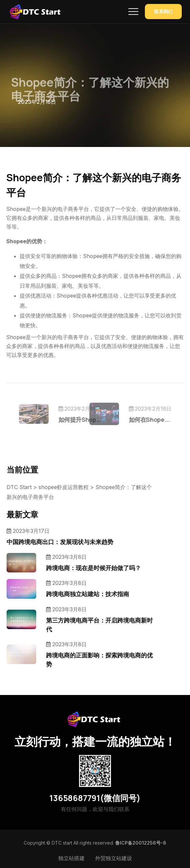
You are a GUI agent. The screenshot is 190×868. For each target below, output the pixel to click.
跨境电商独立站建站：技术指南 (88, 594)
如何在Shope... (137, 420)
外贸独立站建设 (114, 858)
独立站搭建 (71, 858)
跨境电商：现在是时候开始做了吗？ (94, 568)
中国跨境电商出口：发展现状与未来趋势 (60, 542)
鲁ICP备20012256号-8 (141, 843)
